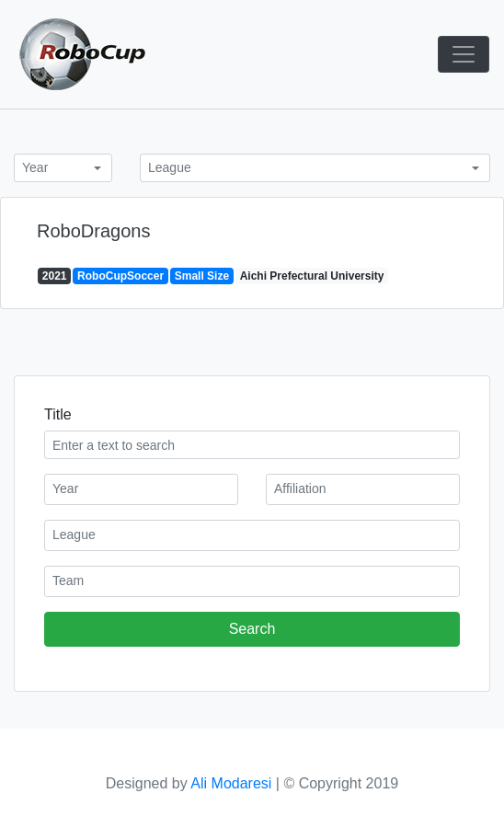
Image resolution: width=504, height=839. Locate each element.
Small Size (202, 276)
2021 (55, 276)
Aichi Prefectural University (312, 276)
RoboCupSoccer (120, 276)
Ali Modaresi (231, 783)
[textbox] (141, 488)
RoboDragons (93, 231)
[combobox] (63, 168)
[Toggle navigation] (464, 54)
